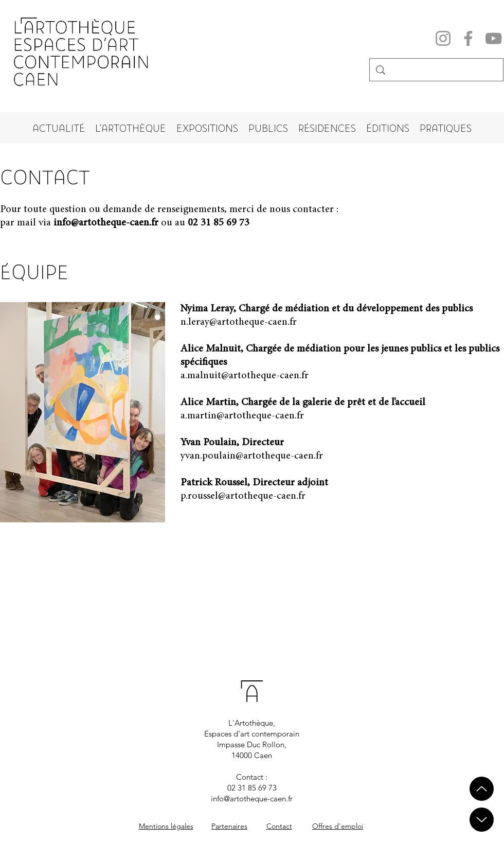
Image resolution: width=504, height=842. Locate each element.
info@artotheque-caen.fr (106, 223)
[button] (131, 128)
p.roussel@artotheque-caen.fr (243, 496)
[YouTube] (493, 38)
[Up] (482, 820)
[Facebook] (468, 38)
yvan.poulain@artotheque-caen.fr (252, 456)
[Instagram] (443, 38)
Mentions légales (166, 826)
